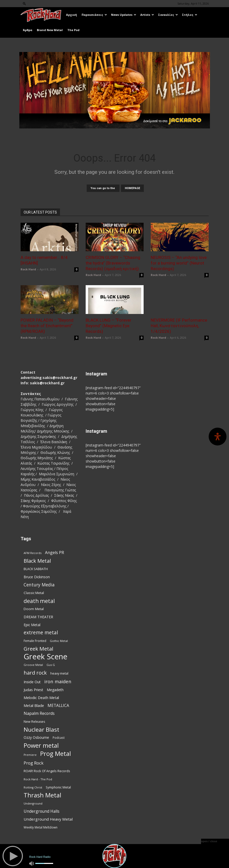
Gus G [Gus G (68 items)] (51, 665)
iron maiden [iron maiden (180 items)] (58, 681)
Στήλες (190, 15)
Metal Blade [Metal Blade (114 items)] (34, 705)
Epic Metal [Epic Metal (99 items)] (32, 625)
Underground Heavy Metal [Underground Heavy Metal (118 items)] (48, 819)
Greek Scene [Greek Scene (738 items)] (45, 657)
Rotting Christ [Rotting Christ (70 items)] (33, 787)
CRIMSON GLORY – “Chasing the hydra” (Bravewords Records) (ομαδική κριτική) (113, 263)
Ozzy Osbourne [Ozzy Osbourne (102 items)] (36, 737)
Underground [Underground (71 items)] (33, 803)
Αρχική (72, 15)
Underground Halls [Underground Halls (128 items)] (42, 811)
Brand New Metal (50, 30)
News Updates (124, 15)
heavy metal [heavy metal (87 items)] (59, 673)
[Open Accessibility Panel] (218, 437)
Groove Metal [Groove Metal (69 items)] (33, 665)
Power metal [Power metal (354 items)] (41, 746)
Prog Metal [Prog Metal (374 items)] (56, 753)
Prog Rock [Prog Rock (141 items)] (34, 763)
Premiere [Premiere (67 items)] (30, 755)
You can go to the (103, 188)
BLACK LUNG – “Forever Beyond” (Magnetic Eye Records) (109, 326)
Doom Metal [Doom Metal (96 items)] (34, 609)
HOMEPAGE (132, 188)
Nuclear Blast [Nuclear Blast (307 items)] (41, 729)
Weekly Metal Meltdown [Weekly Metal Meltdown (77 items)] (41, 827)
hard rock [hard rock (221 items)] (35, 673)
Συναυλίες (168, 15)
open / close (209, 841)
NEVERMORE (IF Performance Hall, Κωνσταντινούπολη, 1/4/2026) (179, 326)
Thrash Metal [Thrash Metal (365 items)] (42, 795)
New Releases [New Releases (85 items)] (34, 722)
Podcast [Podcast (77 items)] (59, 738)
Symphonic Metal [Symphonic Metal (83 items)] (58, 787)
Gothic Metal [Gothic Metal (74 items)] (59, 641)
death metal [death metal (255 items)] (39, 601)
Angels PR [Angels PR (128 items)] (55, 553)
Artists (147, 15)
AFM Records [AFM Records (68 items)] (33, 553)
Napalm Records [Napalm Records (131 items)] (39, 713)
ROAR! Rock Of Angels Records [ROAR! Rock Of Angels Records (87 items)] (47, 771)
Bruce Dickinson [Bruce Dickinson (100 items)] (37, 577)
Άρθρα (28, 30)
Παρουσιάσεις (94, 15)
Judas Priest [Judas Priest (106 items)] (33, 690)
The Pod (73, 30)
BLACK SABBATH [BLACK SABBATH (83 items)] (36, 569)
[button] (24, 3)
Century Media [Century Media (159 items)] (39, 585)
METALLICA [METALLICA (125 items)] (58, 706)
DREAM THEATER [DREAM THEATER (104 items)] (38, 617)
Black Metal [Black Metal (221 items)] (37, 561)
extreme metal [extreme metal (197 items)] (41, 633)
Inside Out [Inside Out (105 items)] (32, 682)
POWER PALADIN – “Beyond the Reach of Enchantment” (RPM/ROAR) (47, 326)
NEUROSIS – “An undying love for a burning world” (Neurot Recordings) (179, 263)
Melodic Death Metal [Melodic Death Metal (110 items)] (41, 698)
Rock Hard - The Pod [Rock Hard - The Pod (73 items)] (38, 779)
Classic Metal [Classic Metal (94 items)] (34, 593)
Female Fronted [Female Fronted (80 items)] (35, 641)
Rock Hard (28, 269)
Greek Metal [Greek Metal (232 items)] (38, 649)
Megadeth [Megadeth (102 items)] (55, 690)
